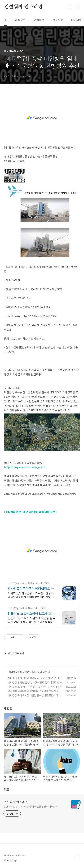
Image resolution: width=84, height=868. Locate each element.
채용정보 (20, 20)
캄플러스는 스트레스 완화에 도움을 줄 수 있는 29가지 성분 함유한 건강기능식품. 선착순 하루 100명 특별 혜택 (32, 620)
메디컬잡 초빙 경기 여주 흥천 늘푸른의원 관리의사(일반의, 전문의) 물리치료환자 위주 (35, 688)
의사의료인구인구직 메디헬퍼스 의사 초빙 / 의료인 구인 (31, 588)
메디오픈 (25, 672)
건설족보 (39, 20)
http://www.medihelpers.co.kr (26, 583)
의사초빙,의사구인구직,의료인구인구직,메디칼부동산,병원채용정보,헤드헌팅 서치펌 (31, 595)
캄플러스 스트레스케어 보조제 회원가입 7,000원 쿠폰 (31, 613)
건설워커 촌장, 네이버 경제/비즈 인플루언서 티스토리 (31, 806)
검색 (69, 7)
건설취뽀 (58, 20)
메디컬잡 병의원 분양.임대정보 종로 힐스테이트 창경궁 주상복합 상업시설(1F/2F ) (35, 684)
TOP (77, 857)
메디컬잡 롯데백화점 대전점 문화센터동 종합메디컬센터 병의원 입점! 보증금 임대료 (35, 697)
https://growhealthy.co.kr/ (24, 608)
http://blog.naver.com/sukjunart (25, 467)
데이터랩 (76, 20)
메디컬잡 (13, 672)
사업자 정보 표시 (14, 653)
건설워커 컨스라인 (23, 7)
